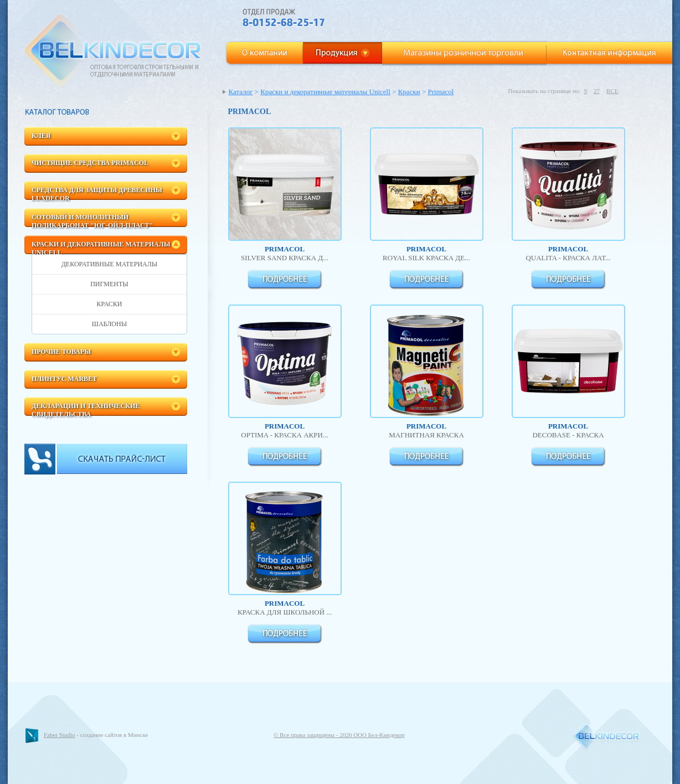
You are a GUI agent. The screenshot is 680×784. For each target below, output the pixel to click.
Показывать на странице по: (544, 91)
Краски (110, 304)
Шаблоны (109, 324)
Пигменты (109, 284)
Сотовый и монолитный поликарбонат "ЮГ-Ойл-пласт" (92, 220)
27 (597, 91)
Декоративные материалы (110, 264)
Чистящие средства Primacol (90, 163)
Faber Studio (60, 735)
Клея (41, 136)
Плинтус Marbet (64, 379)
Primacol (441, 92)
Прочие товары (61, 352)
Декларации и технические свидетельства (86, 409)
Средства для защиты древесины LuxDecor (97, 193)
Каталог (241, 92)
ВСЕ (612, 91)
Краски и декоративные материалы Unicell (101, 247)
